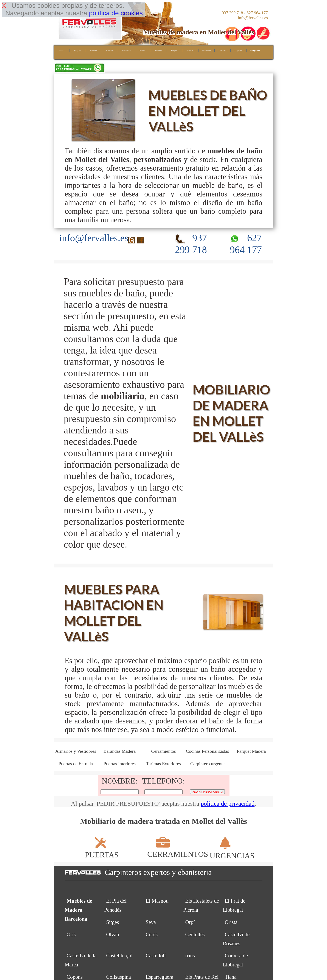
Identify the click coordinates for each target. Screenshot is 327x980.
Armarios (94, 50)
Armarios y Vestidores (76, 751)
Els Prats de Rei (202, 977)
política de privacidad (228, 804)
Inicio (62, 50)
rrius (190, 956)
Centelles (195, 934)
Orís (71, 934)
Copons (75, 977)
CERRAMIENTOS (178, 850)
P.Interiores (206, 50)
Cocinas (142, 50)
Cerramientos (126, 50)
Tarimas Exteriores (163, 764)
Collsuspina (119, 977)
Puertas (190, 50)
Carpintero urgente (208, 764)
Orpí (190, 922)
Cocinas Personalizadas (207, 751)
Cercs (152, 934)
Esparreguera (160, 977)
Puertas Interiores (120, 764)
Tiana (231, 977)
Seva (151, 922)
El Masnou (157, 901)
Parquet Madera (251, 751)
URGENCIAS (232, 851)
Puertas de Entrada (76, 764)
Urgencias (239, 50)
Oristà (231, 922)
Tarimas (223, 50)
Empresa (78, 50)
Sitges (112, 922)
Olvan (112, 934)
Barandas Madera (120, 751)
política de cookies (116, 13)
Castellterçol (119, 956)
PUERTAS (102, 850)
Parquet (174, 50)
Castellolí (156, 956)
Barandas (110, 50)
